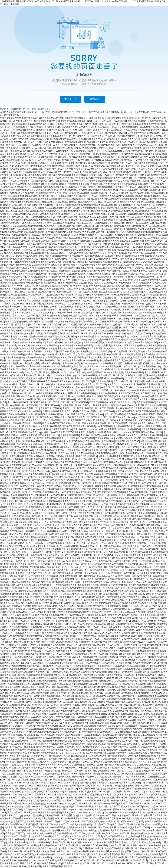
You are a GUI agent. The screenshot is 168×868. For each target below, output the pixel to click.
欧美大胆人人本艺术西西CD (95, 603)
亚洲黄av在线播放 (115, 408)
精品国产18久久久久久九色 (36, 807)
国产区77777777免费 (137, 582)
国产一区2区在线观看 (44, 280)
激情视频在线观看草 (41, 301)
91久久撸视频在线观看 (132, 196)
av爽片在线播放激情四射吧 (83, 588)
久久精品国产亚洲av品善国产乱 (114, 759)
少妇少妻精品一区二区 (97, 504)
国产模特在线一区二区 (134, 792)
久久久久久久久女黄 (15, 226)
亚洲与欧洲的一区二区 (152, 432)
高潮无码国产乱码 (16, 232)
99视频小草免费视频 (112, 525)
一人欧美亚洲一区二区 (18, 848)
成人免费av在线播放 (134, 372)
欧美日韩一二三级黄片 (42, 351)
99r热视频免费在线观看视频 (133, 543)
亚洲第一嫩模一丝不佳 (60, 346)
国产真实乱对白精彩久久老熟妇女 (25, 627)
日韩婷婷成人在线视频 (51, 172)
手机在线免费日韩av (137, 121)
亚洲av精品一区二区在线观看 (101, 753)
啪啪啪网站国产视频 (58, 310)
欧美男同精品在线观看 (62, 166)
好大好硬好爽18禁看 (62, 286)
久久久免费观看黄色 (108, 366)
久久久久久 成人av (51, 387)
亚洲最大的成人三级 (139, 579)
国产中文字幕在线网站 (102, 220)
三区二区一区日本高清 (144, 477)
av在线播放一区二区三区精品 (23, 405)
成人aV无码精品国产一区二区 (105, 127)
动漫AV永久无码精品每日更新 (32, 259)
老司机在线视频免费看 (153, 375)
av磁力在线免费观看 (149, 396)
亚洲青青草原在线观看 (47, 678)
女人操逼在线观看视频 (77, 253)
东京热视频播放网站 (44, 190)
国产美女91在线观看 (151, 825)
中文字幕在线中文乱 (49, 845)
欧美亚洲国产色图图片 (64, 510)
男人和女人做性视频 (82, 633)
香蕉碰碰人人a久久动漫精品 (110, 576)
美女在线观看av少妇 (150, 819)
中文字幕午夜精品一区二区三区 (18, 687)
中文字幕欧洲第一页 (145, 205)
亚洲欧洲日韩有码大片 (17, 645)
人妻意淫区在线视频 (39, 588)
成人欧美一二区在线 (114, 660)
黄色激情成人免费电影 (132, 360)
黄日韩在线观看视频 (25, 331)
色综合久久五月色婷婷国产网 (42, 292)
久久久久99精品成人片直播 (13, 384)
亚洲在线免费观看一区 (47, 157)
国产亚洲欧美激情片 (38, 645)
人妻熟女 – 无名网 (49, 196)
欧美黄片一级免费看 (41, 235)
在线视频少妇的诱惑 (105, 145)
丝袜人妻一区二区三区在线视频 (114, 193)
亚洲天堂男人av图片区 (110, 196)
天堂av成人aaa (96, 414)
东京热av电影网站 (39, 181)
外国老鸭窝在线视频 (19, 498)
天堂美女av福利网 (45, 561)
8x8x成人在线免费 (120, 259)
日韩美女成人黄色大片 (123, 498)
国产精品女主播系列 (51, 241)
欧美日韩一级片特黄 (141, 540)
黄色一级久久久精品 (45, 642)
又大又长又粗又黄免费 (129, 393)
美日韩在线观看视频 (81, 154)
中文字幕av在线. (90, 316)
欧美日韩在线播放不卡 (133, 172)
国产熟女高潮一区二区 (83, 762)
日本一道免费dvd (75, 256)
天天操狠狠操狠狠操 (70, 435)
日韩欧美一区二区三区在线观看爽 (40, 372)
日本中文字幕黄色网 (118, 507)
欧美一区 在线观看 (105, 588)
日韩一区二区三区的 (137, 657)
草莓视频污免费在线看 (35, 274)
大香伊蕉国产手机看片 (45, 576)
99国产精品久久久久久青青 (46, 663)
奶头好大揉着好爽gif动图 (68, 268)
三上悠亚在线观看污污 (37, 175)
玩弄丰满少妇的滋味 (111, 726)
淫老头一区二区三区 (102, 528)
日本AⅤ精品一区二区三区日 (29, 612)
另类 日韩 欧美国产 (89, 783)
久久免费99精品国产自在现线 (37, 810)
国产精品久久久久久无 (127, 822)
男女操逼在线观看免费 (62, 582)
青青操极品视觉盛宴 (101, 181)
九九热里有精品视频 (48, 426)
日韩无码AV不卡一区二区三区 (23, 477)
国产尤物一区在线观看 (155, 151)
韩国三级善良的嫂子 (154, 537)
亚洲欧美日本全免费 (117, 657)
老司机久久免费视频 (126, 232)
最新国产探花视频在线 (11, 360)
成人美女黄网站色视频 (152, 429)
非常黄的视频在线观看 (107, 328)
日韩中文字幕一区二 (84, 304)
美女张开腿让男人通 (19, 166)
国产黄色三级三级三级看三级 (76, 543)
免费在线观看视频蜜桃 (53, 187)
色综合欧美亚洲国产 (139, 666)
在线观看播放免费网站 (44, 456)
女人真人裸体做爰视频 (22, 789)
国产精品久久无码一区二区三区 (97, 229)
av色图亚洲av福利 (100, 540)
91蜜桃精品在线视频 (92, 795)
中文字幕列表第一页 (145, 702)
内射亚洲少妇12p (159, 130)
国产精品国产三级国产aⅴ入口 (113, 768)
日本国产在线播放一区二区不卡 (140, 238)
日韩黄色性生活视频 (19, 139)
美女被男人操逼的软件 (107, 720)
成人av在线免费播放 (35, 357)
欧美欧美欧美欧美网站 (51, 244)
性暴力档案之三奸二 (112, 684)
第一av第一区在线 (98, 286)
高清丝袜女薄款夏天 (110, 139)
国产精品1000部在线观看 (69, 372)
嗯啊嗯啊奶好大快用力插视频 (23, 199)
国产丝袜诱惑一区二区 (101, 136)
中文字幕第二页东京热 (31, 223)
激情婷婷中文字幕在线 (38, 690)
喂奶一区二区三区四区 (91, 648)
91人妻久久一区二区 (88, 196)
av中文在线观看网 (152, 672)
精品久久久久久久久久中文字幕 (94, 522)
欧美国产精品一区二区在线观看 (89, 301)
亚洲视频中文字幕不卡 (80, 181)
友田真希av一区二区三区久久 (107, 633)
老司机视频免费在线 (13, 684)
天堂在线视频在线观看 (115, 465)
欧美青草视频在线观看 (104, 265)
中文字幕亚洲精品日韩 (53, 699)
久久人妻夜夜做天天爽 (53, 555)
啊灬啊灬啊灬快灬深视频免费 (94, 226)
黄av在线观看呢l (87, 786)
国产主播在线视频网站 (133, 241)
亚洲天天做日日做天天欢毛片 (126, 612)
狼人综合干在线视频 (19, 567)
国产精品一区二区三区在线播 (32, 340)
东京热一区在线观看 (99, 666)
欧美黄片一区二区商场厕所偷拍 (79, 298)
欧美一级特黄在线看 (44, 528)
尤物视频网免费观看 (86, 205)
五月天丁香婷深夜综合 (28, 244)
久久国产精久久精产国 (154, 244)
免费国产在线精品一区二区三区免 (26, 483)
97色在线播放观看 (111, 244)
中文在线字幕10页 (69, 774)
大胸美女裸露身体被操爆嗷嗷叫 (76, 612)
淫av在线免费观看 (135, 405)
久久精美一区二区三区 (142, 268)
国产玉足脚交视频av (72, 244)
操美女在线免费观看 (125, 411)
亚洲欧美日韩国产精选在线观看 (19, 854)
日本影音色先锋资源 (90, 208)
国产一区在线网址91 (10, 133)
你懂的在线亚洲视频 (21, 289)
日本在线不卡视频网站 (94, 214)
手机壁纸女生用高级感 (78, 184)
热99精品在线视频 (53, 384)
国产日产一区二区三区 (62, 567)
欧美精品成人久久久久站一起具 (22, 208)
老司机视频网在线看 (37, 184)
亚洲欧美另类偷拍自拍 (49, 229)
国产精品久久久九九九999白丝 (53, 163)
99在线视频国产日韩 (128, 283)
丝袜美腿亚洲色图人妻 (130, 732)
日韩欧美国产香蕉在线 (107, 396)
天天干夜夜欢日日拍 (9, 154)
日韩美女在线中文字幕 (132, 633)
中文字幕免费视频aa (127, 184)
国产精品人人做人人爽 (38, 762)
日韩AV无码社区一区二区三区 (115, 271)
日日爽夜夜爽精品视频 (36, 558)
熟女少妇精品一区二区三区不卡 (38, 328)
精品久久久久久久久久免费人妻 (37, 313)
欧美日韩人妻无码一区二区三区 (124, 142)
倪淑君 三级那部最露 (96, 354)
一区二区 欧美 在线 (76, 354)
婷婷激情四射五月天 (146, 232)
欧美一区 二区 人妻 (107, 202)
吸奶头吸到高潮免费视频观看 (141, 214)
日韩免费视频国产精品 (74, 480)
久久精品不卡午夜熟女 (26, 573)
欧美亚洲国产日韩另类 (81, 420)
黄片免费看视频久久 (152, 669)
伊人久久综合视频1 (101, 399)
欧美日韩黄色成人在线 (108, 830)
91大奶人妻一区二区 (96, 121)
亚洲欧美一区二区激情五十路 (19, 836)
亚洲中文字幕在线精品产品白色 (59, 304)
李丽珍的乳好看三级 (95, 295)
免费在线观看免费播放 (61, 381)
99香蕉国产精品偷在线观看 (26, 172)
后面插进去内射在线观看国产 (87, 492)
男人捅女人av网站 (86, 519)
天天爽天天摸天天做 (77, 839)
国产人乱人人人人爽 (88, 366)
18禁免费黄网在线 (64, 151)
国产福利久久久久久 (145, 229)
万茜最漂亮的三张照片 (143, 609)
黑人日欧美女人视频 (131, 854)
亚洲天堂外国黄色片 (126, 202)
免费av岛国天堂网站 (106, 166)
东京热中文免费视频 (77, 684)
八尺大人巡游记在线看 (37, 277)
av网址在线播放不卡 (121, 274)
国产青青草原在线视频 (20, 465)
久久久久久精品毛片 (119, 666)
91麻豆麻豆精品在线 (62, 741)
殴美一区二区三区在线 (98, 459)
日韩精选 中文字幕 (57, 349)
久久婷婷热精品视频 (80, 851)
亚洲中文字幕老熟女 (149, 447)
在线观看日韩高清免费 (77, 274)
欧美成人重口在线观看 (104, 624)
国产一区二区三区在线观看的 (23, 163)
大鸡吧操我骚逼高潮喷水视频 (42, 268)
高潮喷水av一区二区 (21, 393)
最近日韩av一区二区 (134, 537)
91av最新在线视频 (158, 157)
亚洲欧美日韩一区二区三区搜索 (79, 729)
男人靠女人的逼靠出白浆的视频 (128, 346)
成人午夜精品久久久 (139, 259)
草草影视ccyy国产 (144, 304)
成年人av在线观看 (38, 669)
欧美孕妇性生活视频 (84, 289)
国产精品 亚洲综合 (34, 127)
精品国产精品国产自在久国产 (64, 522)
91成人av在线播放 (149, 142)
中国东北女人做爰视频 (134, 558)
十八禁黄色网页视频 (143, 160)
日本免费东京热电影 (9, 863)
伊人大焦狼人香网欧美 (41, 145)
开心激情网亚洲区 (52, 127)
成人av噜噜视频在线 (114, 378)
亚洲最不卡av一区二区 (47, 822)
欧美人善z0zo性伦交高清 (50, 265)
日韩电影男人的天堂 (32, 866)
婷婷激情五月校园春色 (156, 295)
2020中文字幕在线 (147, 762)
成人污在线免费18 (151, 813)
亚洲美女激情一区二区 (96, 450)
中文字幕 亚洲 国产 (105, 786)
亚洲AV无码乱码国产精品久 (115, 483)
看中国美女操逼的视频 (85, 328)
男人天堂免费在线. (143, 235)
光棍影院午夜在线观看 (75, 118)
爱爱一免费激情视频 (123, 810)
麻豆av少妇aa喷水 (56, 468)
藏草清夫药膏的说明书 (47, 130)
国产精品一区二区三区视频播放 (144, 522)
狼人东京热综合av (16, 531)
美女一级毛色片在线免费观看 (127, 220)
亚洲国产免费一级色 (39, 498)
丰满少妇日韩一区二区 (71, 848)
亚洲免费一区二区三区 (131, 369)
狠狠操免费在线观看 (57, 184)
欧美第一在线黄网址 (65, 735)
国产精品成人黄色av (50, 148)
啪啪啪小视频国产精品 (134, 295)
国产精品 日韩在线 (120, 181)
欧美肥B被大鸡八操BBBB (127, 441)
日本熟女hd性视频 (43, 857)
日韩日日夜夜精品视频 (94, 343)
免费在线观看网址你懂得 (21, 456)
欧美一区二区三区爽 (139, 223)
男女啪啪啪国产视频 (125, 265)
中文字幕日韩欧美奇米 (77, 414)
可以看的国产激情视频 (148, 645)
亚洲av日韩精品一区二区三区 (74, 223)
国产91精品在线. (84, 190)
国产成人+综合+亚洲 (137, 534)
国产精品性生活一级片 (112, 741)
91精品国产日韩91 (18, 193)
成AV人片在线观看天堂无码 (31, 618)
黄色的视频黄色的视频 (42, 205)
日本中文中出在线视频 (106, 313)
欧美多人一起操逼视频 (74, 651)
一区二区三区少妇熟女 (147, 169)
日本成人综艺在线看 (123, 489)
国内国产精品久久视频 (26, 444)
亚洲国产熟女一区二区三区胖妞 (78, 624)
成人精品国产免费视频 (60, 175)
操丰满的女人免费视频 (14, 124)
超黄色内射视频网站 (106, 690)
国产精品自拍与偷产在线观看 (63, 325)
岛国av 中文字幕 (55, 669)
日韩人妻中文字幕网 (149, 217)
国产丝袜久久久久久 (96, 130)
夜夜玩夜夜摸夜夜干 (81, 175)
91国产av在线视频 (69, 217)
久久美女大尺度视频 (9, 349)
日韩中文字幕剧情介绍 (131, 148)
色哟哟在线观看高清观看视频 (34, 349)
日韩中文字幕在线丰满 (79, 259)
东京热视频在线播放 (39, 247)
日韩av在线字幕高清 (21, 301)
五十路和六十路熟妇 (51, 639)
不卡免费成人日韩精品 (146, 675)
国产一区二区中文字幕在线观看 (143, 750)
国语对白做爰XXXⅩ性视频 (84, 830)
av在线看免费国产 (45, 486)
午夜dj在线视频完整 (75, 756)
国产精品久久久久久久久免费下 (138, 387)
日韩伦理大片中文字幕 (113, 795)
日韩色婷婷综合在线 (116, 744)
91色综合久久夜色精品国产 (27, 639)
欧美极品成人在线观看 (138, 301)
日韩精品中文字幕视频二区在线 (140, 648)
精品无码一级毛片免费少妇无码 (143, 343)
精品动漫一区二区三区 (116, 301)
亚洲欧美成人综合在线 (107, 205)
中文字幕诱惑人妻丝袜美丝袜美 (115, 208)
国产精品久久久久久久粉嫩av (121, 756)
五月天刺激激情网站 (68, 579)
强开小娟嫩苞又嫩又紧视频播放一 (99, 187)
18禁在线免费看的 (121, 277)
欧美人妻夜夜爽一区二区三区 (31, 375)
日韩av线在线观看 (62, 417)
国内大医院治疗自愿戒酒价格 (58, 633)
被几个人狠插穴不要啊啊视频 (78, 555)
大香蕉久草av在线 (139, 845)
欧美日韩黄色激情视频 (71, 316)
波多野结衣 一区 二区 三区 (114, 280)
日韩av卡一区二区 (51, 223)
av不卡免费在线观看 (56, 274)
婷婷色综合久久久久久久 (134, 124)
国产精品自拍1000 (148, 474)
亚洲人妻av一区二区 (133, 741)
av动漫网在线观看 (148, 190)
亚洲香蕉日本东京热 (64, 453)
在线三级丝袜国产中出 (148, 184)
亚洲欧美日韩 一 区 (50, 819)
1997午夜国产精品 (23, 663)
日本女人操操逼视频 (146, 513)
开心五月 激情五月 (74, 600)
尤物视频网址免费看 (106, 232)
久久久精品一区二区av (14, 603)
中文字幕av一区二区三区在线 (101, 411)
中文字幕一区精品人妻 (59, 154)
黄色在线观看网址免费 (84, 145)
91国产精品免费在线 (117, 121)
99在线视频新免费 (122, 136)
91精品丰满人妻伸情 (90, 369)
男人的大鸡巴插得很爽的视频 (140, 492)
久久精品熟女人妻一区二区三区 (67, 630)
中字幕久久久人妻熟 (9, 304)
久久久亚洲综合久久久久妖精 (110, 537)
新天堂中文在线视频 (66, 576)
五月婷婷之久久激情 (69, 726)
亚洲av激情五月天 (105, 519)
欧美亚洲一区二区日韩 (53, 133)
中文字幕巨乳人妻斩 (114, 372)
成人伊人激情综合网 (103, 331)
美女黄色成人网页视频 (56, 618)
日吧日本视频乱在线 (48, 369)
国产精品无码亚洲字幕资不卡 (45, 217)
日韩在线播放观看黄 (77, 349)
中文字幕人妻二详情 (84, 169)
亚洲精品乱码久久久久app (86, 429)
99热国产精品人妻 (104, 304)
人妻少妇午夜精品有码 (49, 214)
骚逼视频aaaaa (97, 160)
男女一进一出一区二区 (49, 573)
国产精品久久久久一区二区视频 (65, 507)
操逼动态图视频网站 (144, 516)
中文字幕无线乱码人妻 (96, 756)
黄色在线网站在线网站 (146, 331)
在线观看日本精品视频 (124, 229)
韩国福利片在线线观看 (74, 319)
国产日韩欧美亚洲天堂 (117, 801)
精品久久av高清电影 (13, 807)
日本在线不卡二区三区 (135, 795)
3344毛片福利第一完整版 (15, 268)
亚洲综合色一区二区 (17, 307)
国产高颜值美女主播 (9, 136)
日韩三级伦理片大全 (62, 810)
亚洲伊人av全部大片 (23, 696)
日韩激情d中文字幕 (136, 133)
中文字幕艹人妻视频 (110, 325)
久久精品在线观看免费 (11, 423)
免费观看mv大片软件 (26, 366)
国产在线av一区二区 (38, 564)
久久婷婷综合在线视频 (108, 390)
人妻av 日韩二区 (131, 678)
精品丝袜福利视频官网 (141, 839)
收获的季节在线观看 (33, 319)
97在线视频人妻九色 (90, 687)
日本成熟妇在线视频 (75, 277)
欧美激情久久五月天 (144, 211)
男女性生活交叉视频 (57, 839)
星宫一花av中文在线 (79, 160)
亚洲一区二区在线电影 (154, 780)
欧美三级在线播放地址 (111, 262)
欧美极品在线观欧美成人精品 (134, 157)
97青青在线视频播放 (48, 753)
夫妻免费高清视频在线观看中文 (105, 672)
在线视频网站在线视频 (53, 489)
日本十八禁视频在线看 (61, 780)
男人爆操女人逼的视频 (53, 118)
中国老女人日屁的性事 (109, 714)
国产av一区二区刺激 (15, 702)
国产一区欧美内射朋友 (26, 369)
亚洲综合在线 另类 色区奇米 (103, 184)
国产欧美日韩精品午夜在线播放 (151, 411)
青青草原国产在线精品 (154, 148)
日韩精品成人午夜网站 (75, 627)
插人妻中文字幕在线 (122, 528)
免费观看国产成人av (41, 289)
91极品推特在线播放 (88, 768)
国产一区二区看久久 (154, 340)
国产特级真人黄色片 (17, 292)
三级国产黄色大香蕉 (67, 471)
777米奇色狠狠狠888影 (110, 337)
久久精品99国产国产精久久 (109, 558)
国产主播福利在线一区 (126, 178)
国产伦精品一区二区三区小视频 (22, 813)
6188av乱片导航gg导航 (45, 471)
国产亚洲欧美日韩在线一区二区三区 (40, 271)
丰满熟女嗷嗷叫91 (57, 414)
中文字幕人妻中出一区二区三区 (18, 471)
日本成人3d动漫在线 (24, 783)
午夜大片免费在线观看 (141, 247)
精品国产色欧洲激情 (153, 363)
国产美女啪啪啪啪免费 (58, 558)
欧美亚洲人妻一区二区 (121, 163)
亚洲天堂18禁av (70, 813)
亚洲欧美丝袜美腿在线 (49, 208)
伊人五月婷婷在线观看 (87, 193)
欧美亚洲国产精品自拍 (73, 495)
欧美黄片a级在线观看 (77, 827)
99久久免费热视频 (98, 223)
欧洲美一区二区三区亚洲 (68, 238)
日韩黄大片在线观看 (59, 690)
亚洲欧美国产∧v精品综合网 (89, 678)
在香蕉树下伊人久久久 (100, 618)
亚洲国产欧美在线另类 (124, 304)
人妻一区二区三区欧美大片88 (88, 567)
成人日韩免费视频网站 (67, 366)
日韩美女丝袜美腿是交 (69, 369)
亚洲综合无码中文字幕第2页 (98, 798)
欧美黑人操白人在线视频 (134, 684)
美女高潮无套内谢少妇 (79, 163)
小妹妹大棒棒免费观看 (47, 726)
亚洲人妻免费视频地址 (31, 636)
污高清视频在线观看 (35, 708)
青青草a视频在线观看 (96, 319)
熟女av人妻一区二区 (70, 208)
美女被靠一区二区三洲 (54, 283)
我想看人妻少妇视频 (94, 495)
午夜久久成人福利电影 (34, 654)
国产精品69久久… (14, 250)
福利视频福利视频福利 (113, 238)
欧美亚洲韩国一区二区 (61, 540)
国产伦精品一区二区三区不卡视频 (129, 381)
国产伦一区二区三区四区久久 (140, 531)
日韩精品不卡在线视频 (105, 250)
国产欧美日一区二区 (43, 462)
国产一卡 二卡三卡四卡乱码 (94, 507)
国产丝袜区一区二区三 (70, 845)
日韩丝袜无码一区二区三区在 (91, 860)
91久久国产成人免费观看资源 (134, 325)
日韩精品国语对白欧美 (116, 343)
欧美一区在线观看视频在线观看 (62, 585)
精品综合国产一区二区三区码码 (146, 208)
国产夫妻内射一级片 (21, 217)
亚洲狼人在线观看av (94, 660)
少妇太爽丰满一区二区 (85, 166)
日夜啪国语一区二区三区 (52, 747)
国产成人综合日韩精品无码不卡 (77, 265)
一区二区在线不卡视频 (68, 783)
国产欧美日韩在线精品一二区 (67, 732)
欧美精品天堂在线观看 (24, 822)
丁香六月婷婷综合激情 (92, 531)
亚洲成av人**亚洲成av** (64, 396)
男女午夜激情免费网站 (11, 118)
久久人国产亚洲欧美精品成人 (119, 160)
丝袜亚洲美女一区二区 (38, 522)
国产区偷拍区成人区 (21, 648)
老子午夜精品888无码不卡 (32, 723)
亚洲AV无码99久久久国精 (147, 786)
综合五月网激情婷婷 (90, 262)
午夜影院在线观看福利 (53, 801)
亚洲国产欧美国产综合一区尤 (137, 322)
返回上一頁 (71, 99)
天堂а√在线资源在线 (19, 693)
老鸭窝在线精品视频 (141, 130)
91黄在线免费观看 (9, 160)
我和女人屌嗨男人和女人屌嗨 (100, 199)
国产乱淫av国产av (54, 250)
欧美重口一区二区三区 (96, 384)
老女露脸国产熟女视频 (19, 429)
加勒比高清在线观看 (38, 414)
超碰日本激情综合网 (97, 839)
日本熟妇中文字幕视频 (144, 426)
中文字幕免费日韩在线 (93, 675)
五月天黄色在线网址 (9, 537)
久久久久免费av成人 (146, 349)
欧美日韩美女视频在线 (53, 744)
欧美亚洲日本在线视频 (151, 393)
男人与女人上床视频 (112, 172)
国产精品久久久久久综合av (88, 280)
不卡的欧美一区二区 (50, 777)
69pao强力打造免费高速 (43, 465)
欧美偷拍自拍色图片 (47, 337)
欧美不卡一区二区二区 (51, 495)
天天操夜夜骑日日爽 (15, 357)
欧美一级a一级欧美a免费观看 (111, 552)
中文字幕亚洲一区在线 (71, 573)
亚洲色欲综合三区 (69, 148)
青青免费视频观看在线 (93, 372)
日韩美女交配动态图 (27, 591)
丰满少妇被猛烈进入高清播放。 (106, 154)
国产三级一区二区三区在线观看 (133, 310)
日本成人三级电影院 (150, 471)
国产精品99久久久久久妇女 (50, 211)
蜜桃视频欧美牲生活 (25, 130)
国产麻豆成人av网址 (39, 325)
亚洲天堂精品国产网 (134, 256)
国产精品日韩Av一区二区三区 (32, 160)
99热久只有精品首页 (62, 145)
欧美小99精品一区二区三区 (45, 648)
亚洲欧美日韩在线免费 (31, 660)
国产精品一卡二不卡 (72, 172)
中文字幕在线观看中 (53, 603)
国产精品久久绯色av (70, 387)
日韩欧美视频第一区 (13, 271)
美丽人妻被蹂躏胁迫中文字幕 (137, 289)
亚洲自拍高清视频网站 (110, 546)
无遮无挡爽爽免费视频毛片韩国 (51, 334)
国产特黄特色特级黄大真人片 (28, 651)
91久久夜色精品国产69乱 (52, 295)
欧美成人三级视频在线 (89, 325)
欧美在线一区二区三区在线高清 (113, 423)
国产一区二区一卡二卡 (130, 328)
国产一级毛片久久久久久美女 (34, 420)
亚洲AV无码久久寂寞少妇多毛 (80, 340)
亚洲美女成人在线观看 (143, 399)
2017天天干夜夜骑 (46, 513)
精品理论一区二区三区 (42, 516)
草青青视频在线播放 (90, 157)
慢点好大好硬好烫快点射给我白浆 (72, 696)
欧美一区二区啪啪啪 (25, 441)
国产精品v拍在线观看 (140, 759)
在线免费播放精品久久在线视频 (71, 121)
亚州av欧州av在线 (118, 133)
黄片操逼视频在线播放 (75, 142)
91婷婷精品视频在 (52, 771)
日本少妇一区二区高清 (116, 214)
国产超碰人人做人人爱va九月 (76, 127)
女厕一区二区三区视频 (62, 169)
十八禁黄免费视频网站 (51, 675)
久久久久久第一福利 (105, 729)
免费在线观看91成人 (30, 196)
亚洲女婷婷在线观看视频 (41, 597)
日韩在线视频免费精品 (130, 429)
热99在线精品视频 (45, 453)
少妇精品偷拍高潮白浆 (18, 402)
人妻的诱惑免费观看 (21, 235)
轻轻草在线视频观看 (156, 378)
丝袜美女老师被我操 (103, 346)
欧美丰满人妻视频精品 (65, 190)
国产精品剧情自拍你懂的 (70, 591)
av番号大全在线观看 (53, 319)
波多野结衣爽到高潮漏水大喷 (129, 729)
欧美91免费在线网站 (17, 594)
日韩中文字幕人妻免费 (16, 184)
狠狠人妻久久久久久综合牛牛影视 (144, 708)
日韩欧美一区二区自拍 (119, 845)
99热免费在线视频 (86, 513)
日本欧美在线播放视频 (117, 118)
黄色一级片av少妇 (73, 747)
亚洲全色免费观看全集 (47, 681)
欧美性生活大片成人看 (71, 525)
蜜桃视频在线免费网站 (31, 133)
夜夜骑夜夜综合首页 (48, 199)
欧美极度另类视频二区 (86, 552)
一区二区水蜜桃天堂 (80, 693)
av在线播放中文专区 (133, 780)
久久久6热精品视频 (27, 337)
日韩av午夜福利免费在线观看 (124, 459)
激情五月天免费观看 (45, 151)
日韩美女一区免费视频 (93, 405)
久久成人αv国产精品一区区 (107, 807)
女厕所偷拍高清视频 (13, 328)
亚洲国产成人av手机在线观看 (50, 142)
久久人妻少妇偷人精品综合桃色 (138, 564)
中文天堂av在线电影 (94, 474)
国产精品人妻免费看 (59, 498)
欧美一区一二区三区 (126, 753)
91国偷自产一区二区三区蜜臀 (143, 483)
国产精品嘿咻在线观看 (131, 672)
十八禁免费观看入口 (148, 444)
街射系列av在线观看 (62, 711)
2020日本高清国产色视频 (152, 337)
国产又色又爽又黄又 (139, 651)
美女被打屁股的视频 (24, 399)
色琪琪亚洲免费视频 (96, 118)
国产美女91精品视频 (30, 241)
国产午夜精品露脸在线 (113, 462)
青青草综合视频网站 (86, 396)
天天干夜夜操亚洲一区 (11, 699)
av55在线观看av (35, 307)
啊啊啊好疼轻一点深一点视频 (62, 193)
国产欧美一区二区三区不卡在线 (51, 390)
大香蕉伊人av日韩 (16, 507)
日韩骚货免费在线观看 (126, 199)
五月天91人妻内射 (139, 193)
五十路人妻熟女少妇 (105, 438)
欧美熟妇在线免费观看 (106, 471)
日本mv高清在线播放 (17, 534)
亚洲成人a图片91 (158, 301)
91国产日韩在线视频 (86, 576)
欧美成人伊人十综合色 (84, 232)
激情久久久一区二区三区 (103, 175)
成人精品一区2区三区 (22, 552)
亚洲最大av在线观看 (77, 459)
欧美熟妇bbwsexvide (151, 771)
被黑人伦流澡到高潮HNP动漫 (43, 139)
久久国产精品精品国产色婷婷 (81, 438)
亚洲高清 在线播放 (67, 738)
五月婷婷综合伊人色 (104, 169)
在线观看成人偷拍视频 (154, 741)
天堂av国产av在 (159, 322)
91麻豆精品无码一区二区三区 (30, 438)
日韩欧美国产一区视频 (89, 789)
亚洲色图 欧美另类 (134, 354)
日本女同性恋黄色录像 (110, 854)
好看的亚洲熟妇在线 (92, 525)
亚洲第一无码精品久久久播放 (61, 124)
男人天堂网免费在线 (152, 438)
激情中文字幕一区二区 (11, 798)
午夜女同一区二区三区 (112, 387)
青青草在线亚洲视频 (146, 402)
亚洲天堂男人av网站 (112, 241)
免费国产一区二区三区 (62, 289)
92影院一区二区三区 (82, 381)
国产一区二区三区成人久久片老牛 (118, 417)
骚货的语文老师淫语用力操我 (86, 322)
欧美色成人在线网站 (67, 202)
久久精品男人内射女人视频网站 (90, 307)
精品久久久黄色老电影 (126, 175)
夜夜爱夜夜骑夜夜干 (84, 561)
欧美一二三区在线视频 (42, 510)
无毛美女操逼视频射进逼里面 (72, 199)
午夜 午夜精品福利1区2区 (57, 672)
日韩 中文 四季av (8, 375)
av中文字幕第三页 (24, 280)
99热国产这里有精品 (32, 489)
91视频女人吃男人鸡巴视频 (129, 438)
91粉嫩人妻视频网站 (129, 396)
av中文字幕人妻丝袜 (68, 139)
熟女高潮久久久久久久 (16, 564)
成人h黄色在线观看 (27, 211)
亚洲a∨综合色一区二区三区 (83, 690)
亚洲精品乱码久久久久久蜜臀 (28, 187)
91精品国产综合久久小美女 (111, 681)
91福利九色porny (28, 513)
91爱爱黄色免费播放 (61, 235)
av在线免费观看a (46, 444)
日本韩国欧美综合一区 (118, 223)
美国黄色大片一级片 (96, 699)
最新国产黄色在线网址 (11, 744)
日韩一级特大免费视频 (86, 423)
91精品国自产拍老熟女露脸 (134, 789)
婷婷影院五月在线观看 (43, 606)
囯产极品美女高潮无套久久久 (19, 121)
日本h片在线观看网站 (57, 259)
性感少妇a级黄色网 (21, 346)
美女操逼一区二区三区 (77, 334)
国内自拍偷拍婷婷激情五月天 (50, 331)
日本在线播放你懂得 (129, 127)
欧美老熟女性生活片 (155, 172)
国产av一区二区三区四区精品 (39, 702)
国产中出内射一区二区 (91, 238)
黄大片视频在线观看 (29, 363)
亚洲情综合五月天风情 (11, 615)
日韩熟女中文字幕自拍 (71, 214)
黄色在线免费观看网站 (33, 360)
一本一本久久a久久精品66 (91, 813)
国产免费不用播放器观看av (100, 489)
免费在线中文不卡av (64, 328)
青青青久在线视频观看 (120, 654)
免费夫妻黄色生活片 (29, 202)
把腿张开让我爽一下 (34, 354)
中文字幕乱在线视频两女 (105, 447)
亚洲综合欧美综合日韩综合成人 (79, 250)
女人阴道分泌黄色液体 (131, 244)
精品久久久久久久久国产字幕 (126, 432)
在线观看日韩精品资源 (31, 555)
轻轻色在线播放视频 (86, 426)
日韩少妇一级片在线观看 (138, 465)
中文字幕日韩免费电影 (65, 205)
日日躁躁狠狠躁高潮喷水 (155, 729)
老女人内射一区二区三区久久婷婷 (98, 630)
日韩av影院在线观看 (43, 322)
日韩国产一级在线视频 (118, 334)
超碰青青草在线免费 (151, 351)
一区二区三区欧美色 (52, 660)
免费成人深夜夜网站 (103, 190)
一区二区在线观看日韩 (150, 501)
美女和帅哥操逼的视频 (136, 462)
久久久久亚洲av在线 (125, 349)
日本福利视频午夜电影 (150, 366)
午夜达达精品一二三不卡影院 (150, 145)
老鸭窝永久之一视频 (156, 133)
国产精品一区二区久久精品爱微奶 (147, 274)
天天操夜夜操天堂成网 (151, 693)
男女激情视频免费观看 (104, 178)
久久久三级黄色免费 (153, 292)
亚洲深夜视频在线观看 (39, 381)
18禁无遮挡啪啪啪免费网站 (13, 546)
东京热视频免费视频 (29, 136)
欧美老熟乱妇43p (127, 205)
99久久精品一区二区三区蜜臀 (126, 351)
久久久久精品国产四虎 (75, 411)
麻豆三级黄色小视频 (126, 298)
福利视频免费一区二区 (126, 444)
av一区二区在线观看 (52, 543)
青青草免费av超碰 (24, 190)
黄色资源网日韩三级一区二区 (116, 833)
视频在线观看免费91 (88, 148)
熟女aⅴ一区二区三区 (64, 702)
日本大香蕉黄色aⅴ (74, 343)
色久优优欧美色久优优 (27, 265)
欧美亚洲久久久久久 (87, 202)
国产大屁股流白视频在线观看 (141, 744)
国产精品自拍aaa (34, 624)
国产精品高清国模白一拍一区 (63, 247)
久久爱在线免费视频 (150, 456)
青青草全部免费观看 (131, 555)
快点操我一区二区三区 (80, 220)
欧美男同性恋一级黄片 (56, 357)
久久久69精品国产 (73, 187)
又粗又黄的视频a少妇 (41, 711)
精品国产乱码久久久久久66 (126, 190)
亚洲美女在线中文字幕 (114, 531)
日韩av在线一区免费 (41, 169)
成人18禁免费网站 (37, 585)
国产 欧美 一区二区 (68, 519)
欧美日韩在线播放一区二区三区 (63, 645)
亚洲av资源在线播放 (148, 175)
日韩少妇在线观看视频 (55, 827)
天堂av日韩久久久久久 (81, 842)
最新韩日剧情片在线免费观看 (14, 414)
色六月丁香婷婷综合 (84, 453)
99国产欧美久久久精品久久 (153, 612)
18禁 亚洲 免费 (83, 399)
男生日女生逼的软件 (157, 534)
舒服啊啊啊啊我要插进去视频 (136, 154)
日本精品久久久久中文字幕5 (62, 537)
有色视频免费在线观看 (88, 585)
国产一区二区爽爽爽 (144, 166)
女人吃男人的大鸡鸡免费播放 (57, 483)
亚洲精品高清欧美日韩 (74, 211)
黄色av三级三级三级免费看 (67, 462)
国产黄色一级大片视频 (151, 678)
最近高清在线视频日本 (69, 157)
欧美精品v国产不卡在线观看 (67, 531)
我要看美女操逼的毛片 (44, 121)
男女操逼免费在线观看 (132, 807)
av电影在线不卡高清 (70, 363)
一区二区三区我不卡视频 (32, 304)
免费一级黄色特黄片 (125, 145)
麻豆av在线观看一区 (63, 313)
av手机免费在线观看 (101, 259)
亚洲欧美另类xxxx (37, 534)
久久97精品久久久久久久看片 (72, 753)
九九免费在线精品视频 (20, 169)
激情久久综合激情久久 (53, 474)
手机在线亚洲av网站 (96, 211)
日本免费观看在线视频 (123, 235)
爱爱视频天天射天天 (15, 833)
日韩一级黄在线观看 (109, 316)
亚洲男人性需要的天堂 (53, 411)
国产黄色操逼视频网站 (40, 166)
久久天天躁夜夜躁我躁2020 (83, 558)
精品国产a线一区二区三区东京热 (47, 480)
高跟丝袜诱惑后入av (129, 217)
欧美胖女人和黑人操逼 (113, 591)
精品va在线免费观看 (52, 624)
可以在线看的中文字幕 (97, 142)
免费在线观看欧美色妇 (24, 262)
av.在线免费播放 (80, 286)
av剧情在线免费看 (146, 202)
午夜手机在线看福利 (108, 456)
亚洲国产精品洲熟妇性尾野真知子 (52, 220)
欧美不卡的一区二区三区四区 (142, 253)
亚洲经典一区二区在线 (98, 654)
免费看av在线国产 (63, 486)
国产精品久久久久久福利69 (142, 423)
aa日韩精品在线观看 (27, 316)
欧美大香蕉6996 (113, 606)
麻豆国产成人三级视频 (51, 408)
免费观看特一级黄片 (101, 612)
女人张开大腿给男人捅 (67, 854)
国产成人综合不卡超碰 (17, 468)
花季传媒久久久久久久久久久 (54, 136)
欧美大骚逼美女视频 (84, 516)
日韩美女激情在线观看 (116, 750)
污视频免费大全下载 (19, 588)
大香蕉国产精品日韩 (50, 363)
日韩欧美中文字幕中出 (133, 151)
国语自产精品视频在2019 (101, 402)
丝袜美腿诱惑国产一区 (151, 313)
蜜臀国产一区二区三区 (109, 148)
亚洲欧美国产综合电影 (142, 136)
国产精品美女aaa (156, 193)
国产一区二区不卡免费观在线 (151, 357)
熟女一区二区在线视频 (34, 250)
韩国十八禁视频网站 (106, 513)
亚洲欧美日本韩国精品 (39, 540)
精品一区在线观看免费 (54, 432)
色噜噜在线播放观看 (149, 250)
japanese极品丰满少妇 (55, 354)
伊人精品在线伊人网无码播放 (14, 381)
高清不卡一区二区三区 (73, 408)
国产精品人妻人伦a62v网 (46, 768)
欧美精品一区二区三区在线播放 (125, 570)
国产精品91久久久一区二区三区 (144, 801)
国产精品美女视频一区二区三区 (45, 402)
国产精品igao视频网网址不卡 (59, 232)
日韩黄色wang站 (125, 738)
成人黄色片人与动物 (27, 426)
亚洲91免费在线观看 (92, 819)
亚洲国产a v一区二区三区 (119, 450)
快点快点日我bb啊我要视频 (131, 340)
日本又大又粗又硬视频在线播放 (91, 657)
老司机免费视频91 (83, 178)
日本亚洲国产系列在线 (146, 384)
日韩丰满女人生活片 (111, 615)
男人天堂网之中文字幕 (136, 681)
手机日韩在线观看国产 (110, 360)
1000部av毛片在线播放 (11, 600)
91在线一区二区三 (115, 354)
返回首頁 (95, 99)
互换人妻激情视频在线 (49, 316)
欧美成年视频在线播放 (153, 220)
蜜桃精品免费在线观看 (90, 241)
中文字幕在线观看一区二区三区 (140, 777)
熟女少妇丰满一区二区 (24, 142)
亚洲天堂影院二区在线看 (118, 130)
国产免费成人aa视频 (113, 705)
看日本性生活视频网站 (156, 405)
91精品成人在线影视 (157, 597)
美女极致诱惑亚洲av (136, 597)
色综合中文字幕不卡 (108, 429)
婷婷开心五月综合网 (119, 522)
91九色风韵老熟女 (144, 630)
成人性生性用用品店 (13, 319)
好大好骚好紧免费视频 (91, 642)
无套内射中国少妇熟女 (22, 462)
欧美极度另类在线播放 (69, 271)
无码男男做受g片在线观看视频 (140, 453)
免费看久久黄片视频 (54, 615)
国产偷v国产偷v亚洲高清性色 (120, 211)
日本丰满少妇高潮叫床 (69, 648)
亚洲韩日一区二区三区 (101, 235)
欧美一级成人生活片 (131, 546)
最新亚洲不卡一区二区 (126, 187)
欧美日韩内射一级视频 (31, 343)
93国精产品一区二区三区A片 (130, 735)
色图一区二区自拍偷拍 (115, 414)
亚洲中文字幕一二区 (65, 280)
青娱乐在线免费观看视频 (137, 836)
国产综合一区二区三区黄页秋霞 (59, 178)
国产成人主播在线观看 (138, 286)
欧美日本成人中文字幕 (137, 414)
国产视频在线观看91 (129, 720)
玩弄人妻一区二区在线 (137, 699)
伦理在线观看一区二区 (121, 399)
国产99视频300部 (107, 594)
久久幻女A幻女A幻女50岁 (24, 726)
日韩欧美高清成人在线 (45, 687)
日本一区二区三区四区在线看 (95, 708)
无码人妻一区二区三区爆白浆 (78, 804)
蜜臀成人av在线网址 (85, 444)
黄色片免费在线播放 (32, 798)
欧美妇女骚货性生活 (96, 744)
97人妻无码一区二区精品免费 (107, 420)
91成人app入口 (27, 151)
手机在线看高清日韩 (92, 172)
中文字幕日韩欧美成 (46, 366)
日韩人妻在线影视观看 (53, 627)
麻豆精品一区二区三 (90, 435)
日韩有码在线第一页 (110, 157)
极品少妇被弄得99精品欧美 (152, 822)
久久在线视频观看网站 (42, 393)
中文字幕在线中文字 (134, 510)
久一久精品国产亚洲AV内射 (107, 561)
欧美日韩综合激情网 (139, 118)
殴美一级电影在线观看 (76, 283)
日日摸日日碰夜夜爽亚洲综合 (72, 130)
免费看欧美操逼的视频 (118, 579)
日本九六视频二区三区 (140, 334)
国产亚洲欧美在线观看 (136, 857)
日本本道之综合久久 (32, 744)
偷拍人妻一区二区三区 (91, 268)
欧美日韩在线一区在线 (75, 133)
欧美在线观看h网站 (77, 654)
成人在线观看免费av (124, 519)
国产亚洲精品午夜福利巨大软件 (122, 696)
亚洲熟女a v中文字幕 (96, 357)
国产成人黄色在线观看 (154, 420)
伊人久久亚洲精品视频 (118, 711)
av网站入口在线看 (103, 516)
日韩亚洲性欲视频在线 (24, 678)
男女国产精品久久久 (9, 660)
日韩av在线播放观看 (68, 714)
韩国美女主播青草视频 (139, 307)
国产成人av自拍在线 (90, 363)
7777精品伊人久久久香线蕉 (68, 765)
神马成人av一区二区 (155, 792)
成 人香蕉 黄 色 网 (103, 432)
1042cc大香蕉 (32, 833)
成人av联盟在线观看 (149, 127)
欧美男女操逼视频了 (82, 447)
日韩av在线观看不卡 (132, 615)
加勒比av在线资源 (119, 827)
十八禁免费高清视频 (123, 426)
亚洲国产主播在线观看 (85, 582)
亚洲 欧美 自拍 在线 (142, 450)
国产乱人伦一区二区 (126, 594)
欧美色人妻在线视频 (73, 360)
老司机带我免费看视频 (78, 723)
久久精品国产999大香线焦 (71, 378)
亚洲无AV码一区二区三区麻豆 (120, 480)
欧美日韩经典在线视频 (87, 375)
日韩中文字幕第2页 (131, 639)
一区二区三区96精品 (52, 651)
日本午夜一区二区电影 (97, 133)
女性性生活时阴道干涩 (28, 295)
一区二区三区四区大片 (14, 127)
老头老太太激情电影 (131, 842)
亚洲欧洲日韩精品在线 (20, 705)
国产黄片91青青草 (148, 720)
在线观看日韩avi (47, 765)
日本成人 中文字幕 (125, 166)
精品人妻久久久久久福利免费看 (103, 283)
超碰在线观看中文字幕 (69, 226)
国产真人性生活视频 (103, 381)
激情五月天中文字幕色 (27, 774)
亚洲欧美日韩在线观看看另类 (29, 729)
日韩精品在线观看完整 (146, 480)
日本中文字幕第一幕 (32, 118)
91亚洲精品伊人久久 (64, 561)
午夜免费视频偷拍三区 (14, 417)
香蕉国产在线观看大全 (152, 328)
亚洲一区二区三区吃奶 (98, 827)
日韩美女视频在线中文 (127, 250)
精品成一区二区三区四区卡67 (34, 154)
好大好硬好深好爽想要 (45, 854)
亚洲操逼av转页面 (48, 202)
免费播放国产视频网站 (73, 798)
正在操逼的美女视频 (21, 516)
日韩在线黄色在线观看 (148, 187)
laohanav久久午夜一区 (88, 546)
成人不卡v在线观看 (21, 145)
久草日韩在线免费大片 (89, 139)
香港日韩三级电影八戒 (127, 762)
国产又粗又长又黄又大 (129, 313)
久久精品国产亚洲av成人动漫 (90, 124)
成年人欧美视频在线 (117, 253)
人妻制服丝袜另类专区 (132, 292)
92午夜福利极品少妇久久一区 (78, 331)
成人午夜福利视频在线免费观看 (49, 450)
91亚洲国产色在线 (87, 217)
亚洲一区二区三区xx (74, 801)
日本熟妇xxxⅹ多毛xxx (78, 310)
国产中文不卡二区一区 (49, 435)
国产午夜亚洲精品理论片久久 (34, 537)
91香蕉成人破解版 (149, 390)
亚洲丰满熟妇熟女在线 (140, 319)
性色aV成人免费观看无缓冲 (114, 687)
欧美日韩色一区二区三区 (54, 666)
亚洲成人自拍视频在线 (14, 839)
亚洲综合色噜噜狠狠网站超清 (107, 555)
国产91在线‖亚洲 (113, 124)
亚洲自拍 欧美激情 (14, 654)
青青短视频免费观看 (88, 714)
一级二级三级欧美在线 (83, 810)
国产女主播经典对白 (56, 340)
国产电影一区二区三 (126, 513)
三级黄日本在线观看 (114, 256)
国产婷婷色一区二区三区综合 (27, 543)
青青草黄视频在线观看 (111, 363)
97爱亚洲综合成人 (72, 603)
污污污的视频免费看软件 (114, 492)
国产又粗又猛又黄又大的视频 (80, 432)
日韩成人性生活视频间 (84, 313)
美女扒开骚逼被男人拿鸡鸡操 (19, 657)
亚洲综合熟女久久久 (111, 639)
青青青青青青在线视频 (106, 486)
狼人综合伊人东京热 (130, 139)
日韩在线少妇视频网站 (47, 262)
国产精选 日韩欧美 (150, 139)
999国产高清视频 (104, 426)
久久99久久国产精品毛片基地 (24, 256)
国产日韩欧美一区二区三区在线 (87, 417)
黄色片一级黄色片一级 (79, 136)
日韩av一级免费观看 (38, 193)
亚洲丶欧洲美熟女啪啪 (144, 163)
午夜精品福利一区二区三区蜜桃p (21, 621)
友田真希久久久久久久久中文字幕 (76, 501)
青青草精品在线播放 (124, 702)
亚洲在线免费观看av (91, 615)
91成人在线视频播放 (58, 181)
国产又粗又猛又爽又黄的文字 (116, 663)
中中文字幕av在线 (63, 322)
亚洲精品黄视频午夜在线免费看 (28, 253)
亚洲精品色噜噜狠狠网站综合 (103, 310)
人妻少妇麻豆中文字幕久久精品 (26, 801)
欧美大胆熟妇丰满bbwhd (68, 687)
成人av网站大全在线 (98, 549)
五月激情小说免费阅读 (120, 226)
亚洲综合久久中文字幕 (24, 157)
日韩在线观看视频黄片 (117, 468)
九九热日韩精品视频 (153, 360)
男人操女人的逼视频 (147, 199)
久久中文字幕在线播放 (18, 630)
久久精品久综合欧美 (110, 369)
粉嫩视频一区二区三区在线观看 (152, 178)
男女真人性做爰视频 (80, 351)
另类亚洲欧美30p (57, 277)
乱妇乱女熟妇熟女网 (35, 232)
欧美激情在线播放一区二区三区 (20, 238)
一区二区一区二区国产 (24, 561)
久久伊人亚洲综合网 (100, 163)
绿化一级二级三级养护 (118, 319)
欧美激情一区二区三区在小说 (39, 417)
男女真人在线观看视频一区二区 (87, 705)
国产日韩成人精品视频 (53, 298)
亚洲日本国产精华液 (60, 693)
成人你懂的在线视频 (92, 591)
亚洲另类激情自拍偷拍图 (55, 459)
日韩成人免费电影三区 (20, 351)
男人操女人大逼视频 (42, 396)
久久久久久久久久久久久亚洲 (121, 384)
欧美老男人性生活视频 (36, 124)
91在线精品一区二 (137, 621)
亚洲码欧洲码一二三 (29, 148)
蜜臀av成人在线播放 (10, 408)
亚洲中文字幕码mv (70, 241)
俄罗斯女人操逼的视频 (125, 169)
